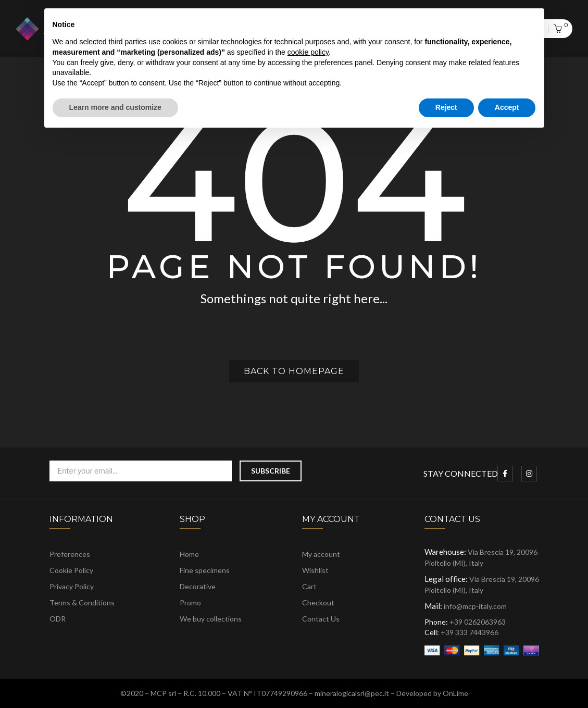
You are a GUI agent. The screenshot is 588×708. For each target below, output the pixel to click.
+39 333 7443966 (470, 632)
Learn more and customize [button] (115, 107)
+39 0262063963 (478, 622)
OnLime (455, 693)
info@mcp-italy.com (475, 606)
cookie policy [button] (308, 52)
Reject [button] (446, 107)
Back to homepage (294, 371)
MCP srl (163, 693)
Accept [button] (507, 107)
